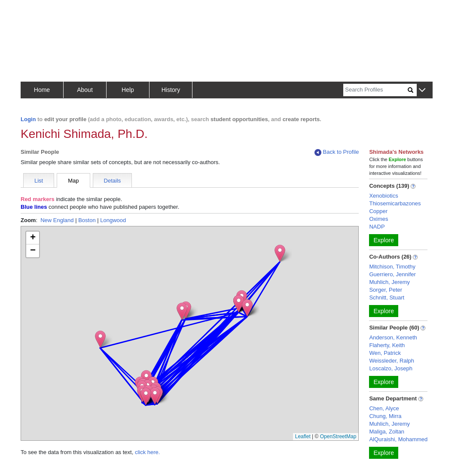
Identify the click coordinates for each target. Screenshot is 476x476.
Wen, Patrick (385, 353)
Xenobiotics (383, 196)
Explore (383, 240)
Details (113, 181)
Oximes (378, 219)
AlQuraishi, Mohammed (398, 439)
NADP (377, 227)
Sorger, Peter (386, 290)
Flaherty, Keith (387, 345)
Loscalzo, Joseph (391, 368)
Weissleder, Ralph (392, 361)
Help (128, 90)
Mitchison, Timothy (392, 267)
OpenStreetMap (338, 436)
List (39, 181)
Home (42, 90)
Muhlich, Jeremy (389, 282)
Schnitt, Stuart (387, 297)
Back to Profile (337, 152)
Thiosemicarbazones (395, 203)
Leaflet (303, 436)
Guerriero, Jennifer (392, 274)
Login (28, 119)
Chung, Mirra (385, 416)
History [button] (171, 90)
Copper (378, 211)
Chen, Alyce (384, 408)
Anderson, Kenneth (393, 337)
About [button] (85, 90)
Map (73, 181)
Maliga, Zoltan (387, 432)
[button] (422, 90)
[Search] (375, 90)
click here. (148, 452)
